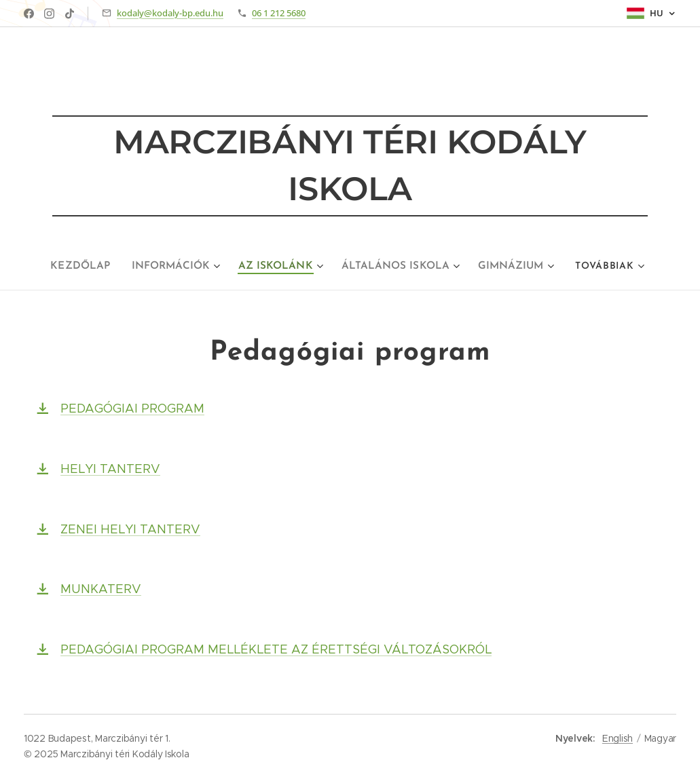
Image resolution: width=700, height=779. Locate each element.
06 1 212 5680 (279, 13)
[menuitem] (91, 267)
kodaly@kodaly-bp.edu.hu (170, 13)
